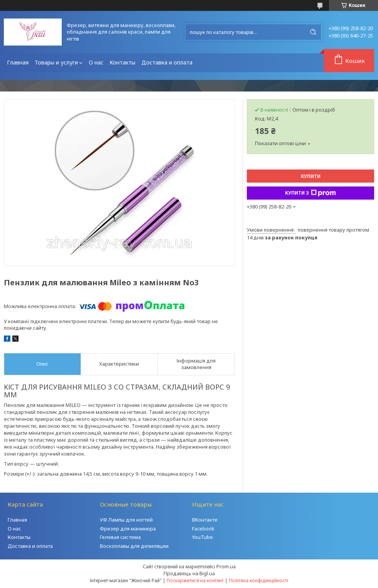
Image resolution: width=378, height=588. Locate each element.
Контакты (122, 62)
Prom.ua (226, 566)
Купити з (310, 193)
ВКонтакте (205, 520)
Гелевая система (120, 537)
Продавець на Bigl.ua (189, 573)
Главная (18, 62)
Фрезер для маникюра (128, 529)
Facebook (203, 529)
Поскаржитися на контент (195, 580)
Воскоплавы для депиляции (134, 546)
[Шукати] (313, 32)
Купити (311, 176)
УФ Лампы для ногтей (126, 520)
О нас (96, 62)
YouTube (202, 537)
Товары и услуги (56, 62)
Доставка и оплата (167, 62)
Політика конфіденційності (258, 580)
